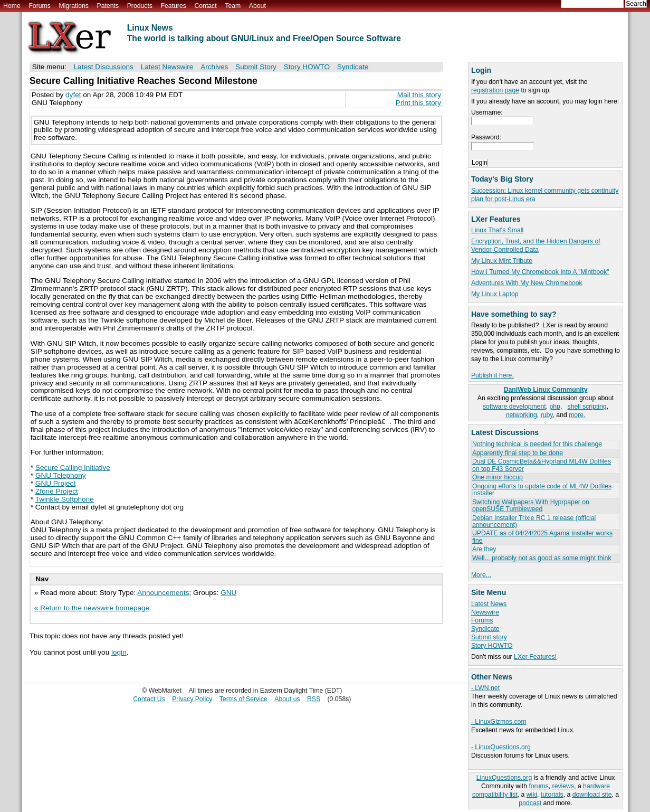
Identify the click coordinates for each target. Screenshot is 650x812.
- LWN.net (485, 688)
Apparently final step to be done (518, 453)
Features (174, 6)
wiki (532, 795)
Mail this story (419, 95)
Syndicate (485, 629)
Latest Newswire (167, 67)
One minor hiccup (498, 477)
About (257, 6)
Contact (205, 6)
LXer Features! (535, 657)
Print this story (418, 103)
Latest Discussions (104, 67)
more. (577, 415)
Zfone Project (57, 491)
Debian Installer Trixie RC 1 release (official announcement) (534, 521)
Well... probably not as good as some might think (542, 558)
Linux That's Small (497, 230)
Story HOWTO (492, 646)
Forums (39, 6)
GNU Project (55, 483)
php (555, 407)
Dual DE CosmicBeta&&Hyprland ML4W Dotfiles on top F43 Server (542, 465)
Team (233, 6)
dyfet (73, 95)
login (119, 652)
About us (287, 699)
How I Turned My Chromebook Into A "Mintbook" (540, 272)
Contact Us (149, 699)
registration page (495, 90)
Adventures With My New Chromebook (527, 283)
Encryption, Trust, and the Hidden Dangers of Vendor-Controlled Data (536, 246)
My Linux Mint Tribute (502, 261)
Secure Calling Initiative (73, 468)
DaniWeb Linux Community (546, 390)
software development (514, 407)
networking (522, 415)
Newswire (485, 612)
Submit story (489, 637)
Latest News (489, 604)
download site (592, 795)
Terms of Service (243, 699)
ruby (547, 415)
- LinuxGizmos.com (499, 722)
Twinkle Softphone (65, 499)
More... (481, 575)
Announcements (163, 593)
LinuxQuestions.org (504, 778)
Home (12, 6)
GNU (228, 593)
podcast (530, 803)
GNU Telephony (61, 475)
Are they (484, 549)
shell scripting (587, 407)
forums (538, 786)
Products (140, 6)
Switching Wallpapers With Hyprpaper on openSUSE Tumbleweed (531, 506)
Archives (214, 67)
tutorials (552, 795)
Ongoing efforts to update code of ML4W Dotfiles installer (542, 490)
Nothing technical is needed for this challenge (537, 444)
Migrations (73, 6)
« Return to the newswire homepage (92, 608)
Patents (108, 6)
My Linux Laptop (495, 294)
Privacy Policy (192, 699)
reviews (563, 786)
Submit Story (256, 67)
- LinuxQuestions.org (501, 747)
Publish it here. (493, 375)
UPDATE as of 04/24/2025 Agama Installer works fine (542, 537)
